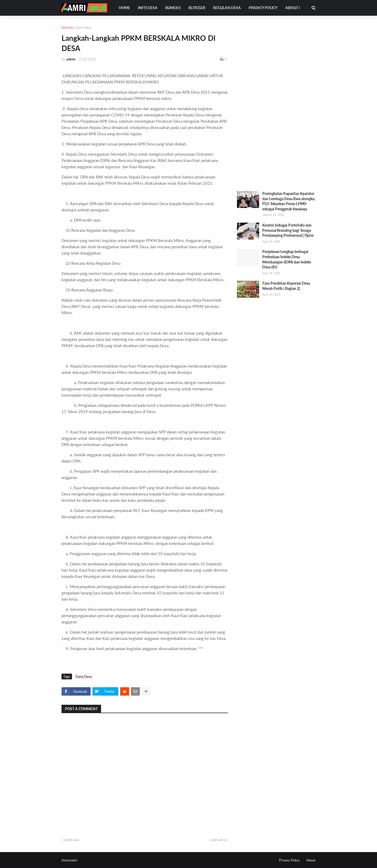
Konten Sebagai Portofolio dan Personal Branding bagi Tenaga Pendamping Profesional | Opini (288, 230)
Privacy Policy (289, 860)
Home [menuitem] (124, 8)
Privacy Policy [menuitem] (263, 8)
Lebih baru (72, 840)
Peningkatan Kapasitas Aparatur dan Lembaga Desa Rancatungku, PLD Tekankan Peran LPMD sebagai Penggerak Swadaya (289, 201)
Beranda (67, 27)
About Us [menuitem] (294, 8)
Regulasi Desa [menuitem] (227, 8)
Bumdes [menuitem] (173, 8)
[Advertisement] (276, 103)
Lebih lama (217, 840)
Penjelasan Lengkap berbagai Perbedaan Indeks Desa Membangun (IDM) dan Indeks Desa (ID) (287, 259)
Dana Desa (84, 27)
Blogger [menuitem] (197, 8)
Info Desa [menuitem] (148, 8)
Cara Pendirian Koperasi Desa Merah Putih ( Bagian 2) (286, 286)
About (311, 860)
